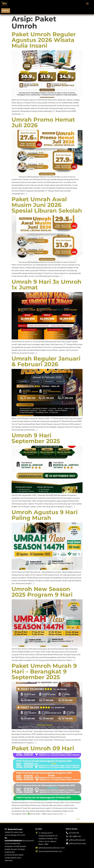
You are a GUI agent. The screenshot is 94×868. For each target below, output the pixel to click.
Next (79, 819)
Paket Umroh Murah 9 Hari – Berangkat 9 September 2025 (44, 671)
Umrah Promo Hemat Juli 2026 (43, 122)
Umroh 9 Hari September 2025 (36, 438)
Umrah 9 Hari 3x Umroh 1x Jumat (46, 285)
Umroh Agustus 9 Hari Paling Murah (45, 515)
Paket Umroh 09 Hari (43, 748)
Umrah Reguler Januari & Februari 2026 (46, 361)
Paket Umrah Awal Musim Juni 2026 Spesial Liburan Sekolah (47, 205)
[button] (87, 4)
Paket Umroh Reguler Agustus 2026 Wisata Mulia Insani (44, 40)
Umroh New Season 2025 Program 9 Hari (42, 592)
